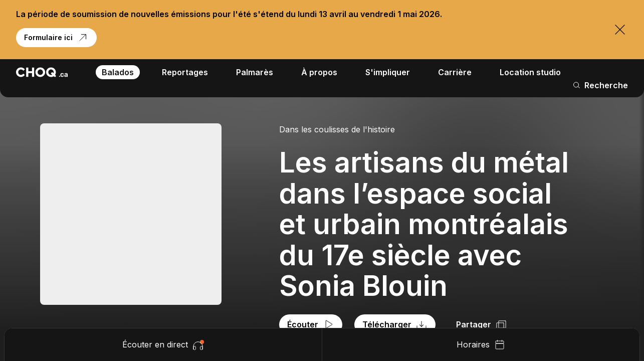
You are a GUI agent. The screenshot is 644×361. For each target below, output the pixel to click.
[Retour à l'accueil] (42, 72)
